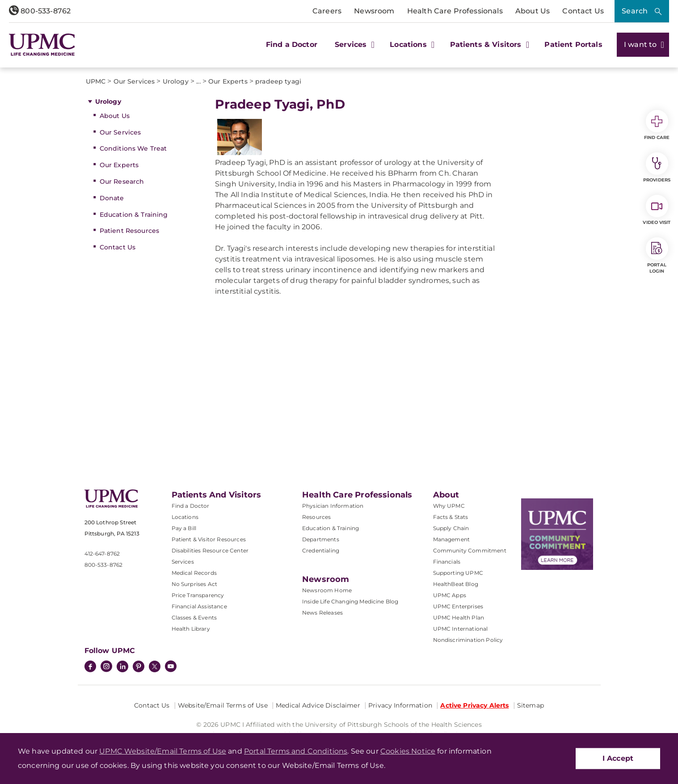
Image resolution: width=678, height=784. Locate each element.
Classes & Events (194, 618)
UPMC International (461, 629)
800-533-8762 (40, 11)
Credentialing (321, 550)
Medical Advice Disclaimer (318, 705)
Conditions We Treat (133, 148)
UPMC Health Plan (459, 618)
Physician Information (333, 506)
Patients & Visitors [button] (489, 44)
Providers (657, 168)
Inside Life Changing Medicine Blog (350, 601)
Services (183, 562)
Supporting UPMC (458, 573)
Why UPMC (449, 506)
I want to (643, 44)
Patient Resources (129, 231)
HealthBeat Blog (456, 584)
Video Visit (657, 210)
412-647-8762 (102, 554)
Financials (447, 562)
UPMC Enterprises (458, 606)
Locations (185, 517)
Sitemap (531, 705)
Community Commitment (470, 550)
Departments (321, 539)
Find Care (657, 125)
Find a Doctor (292, 44)
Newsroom (374, 11)
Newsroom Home (327, 590)
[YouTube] (171, 667)
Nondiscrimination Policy (468, 640)
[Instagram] (106, 667)
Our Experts (119, 165)
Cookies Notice (408, 751)
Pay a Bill (184, 528)
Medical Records (194, 573)
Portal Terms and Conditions (296, 751)
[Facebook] (90, 667)
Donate (112, 198)
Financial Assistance (199, 606)
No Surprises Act (195, 584)
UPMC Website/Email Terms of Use (163, 751)
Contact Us (583, 11)
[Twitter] (155, 666)
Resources (316, 517)
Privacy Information (400, 705)
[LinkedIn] (122, 667)
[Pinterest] (139, 667)
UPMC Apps (450, 595)
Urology (108, 101)
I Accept (618, 758)
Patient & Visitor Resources (209, 539)
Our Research (122, 181)
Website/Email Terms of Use (223, 705)
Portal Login (657, 256)
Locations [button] (411, 44)
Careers (327, 11)
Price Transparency (198, 595)
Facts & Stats (451, 517)
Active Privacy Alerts (474, 705)
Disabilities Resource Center (210, 550)
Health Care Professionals (455, 11)
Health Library (191, 629)
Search (635, 11)
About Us (533, 11)
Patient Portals (573, 44)
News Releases (322, 613)
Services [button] (354, 44)
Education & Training (134, 215)
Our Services (120, 132)
